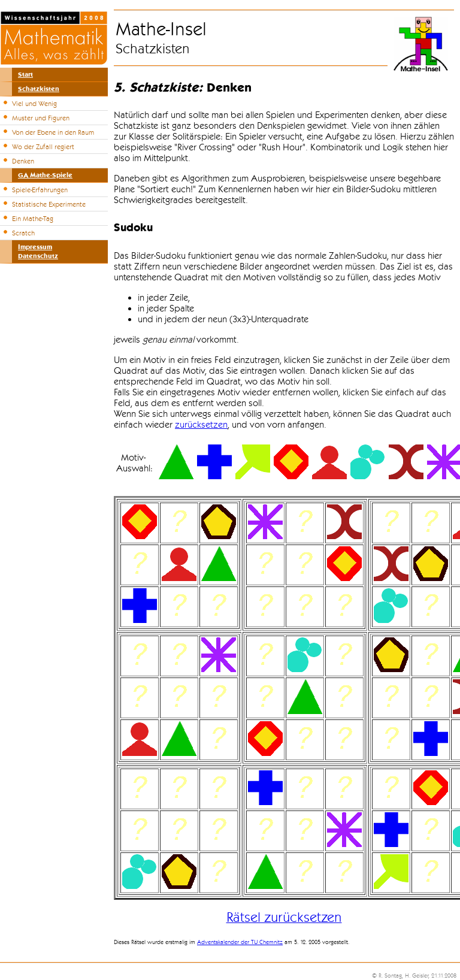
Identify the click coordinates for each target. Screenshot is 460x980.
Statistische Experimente (49, 204)
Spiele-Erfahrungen (40, 190)
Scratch (23, 233)
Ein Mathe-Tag (33, 219)
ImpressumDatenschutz (38, 252)
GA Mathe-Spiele (45, 175)
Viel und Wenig (34, 104)
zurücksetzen (201, 425)
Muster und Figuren (41, 118)
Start (25, 75)
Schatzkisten (39, 89)
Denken (23, 161)
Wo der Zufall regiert (43, 147)
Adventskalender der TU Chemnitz (240, 942)
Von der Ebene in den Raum (53, 132)
